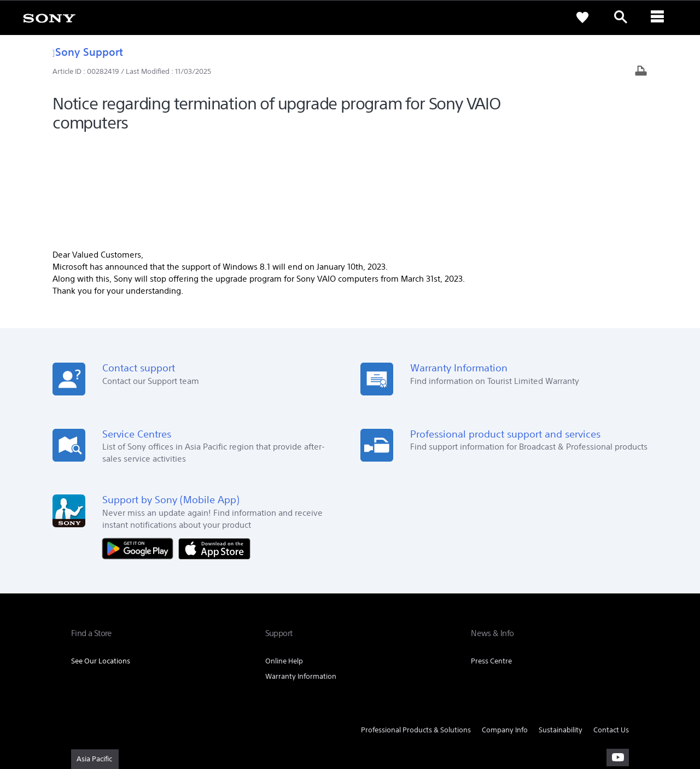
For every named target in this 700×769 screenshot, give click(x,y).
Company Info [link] (505, 630)
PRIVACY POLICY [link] (165, 709)
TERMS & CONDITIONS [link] (103, 709)
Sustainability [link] (561, 630)
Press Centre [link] (491, 561)
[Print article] (641, 72)
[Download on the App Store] (214, 448)
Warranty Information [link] (301, 577)
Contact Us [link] (611, 630)
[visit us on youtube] (618, 657)
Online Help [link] (284, 561)
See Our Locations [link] (101, 561)
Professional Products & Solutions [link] (416, 630)
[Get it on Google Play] (141, 448)
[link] (49, 18)
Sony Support (88, 52)
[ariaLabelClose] (659, 18)
